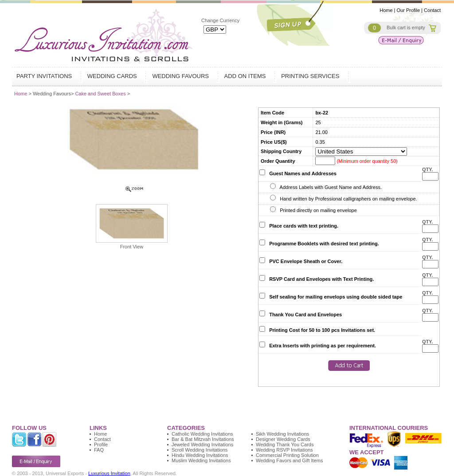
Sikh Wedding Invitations (282, 434)
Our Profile (409, 10)
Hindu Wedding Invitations (200, 455)
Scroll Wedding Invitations (200, 450)
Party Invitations (45, 76)
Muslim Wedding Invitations (201, 460)
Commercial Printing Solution (287, 455)
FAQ (99, 450)
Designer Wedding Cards (283, 439)
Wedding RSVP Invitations (284, 450)
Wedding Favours (181, 76)
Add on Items (246, 76)
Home (386, 10)
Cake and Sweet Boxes (101, 94)
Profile (101, 445)
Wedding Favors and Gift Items (289, 460)
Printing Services (311, 76)
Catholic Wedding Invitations (202, 434)
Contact (432, 10)
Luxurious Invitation (109, 473)
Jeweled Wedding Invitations (202, 445)
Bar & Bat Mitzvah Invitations (203, 439)
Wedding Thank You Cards (285, 445)
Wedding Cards (113, 76)
